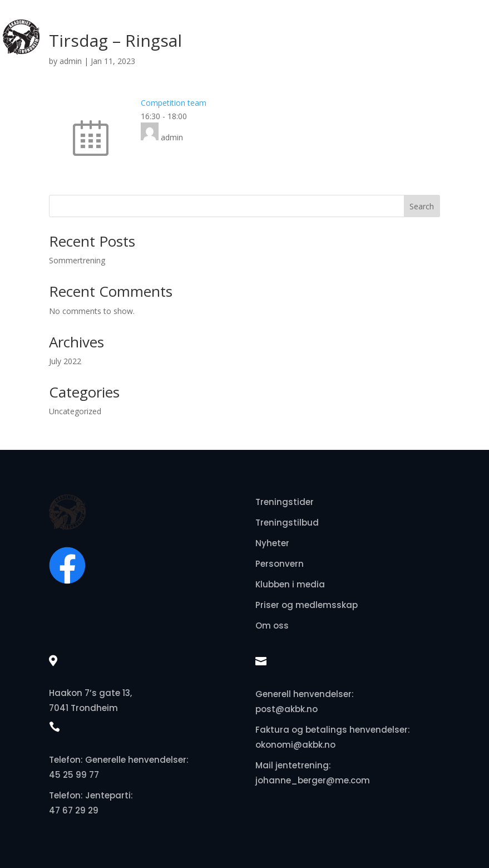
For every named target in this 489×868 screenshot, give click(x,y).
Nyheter (272, 543)
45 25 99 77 (74, 775)
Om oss (272, 626)
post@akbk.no (287, 709)
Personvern (280, 564)
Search (422, 206)
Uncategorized (75, 411)
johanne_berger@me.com (313, 780)
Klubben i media (290, 584)
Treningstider (285, 502)
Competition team (174, 103)
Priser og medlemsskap (307, 605)
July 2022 (65, 361)
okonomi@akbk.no (295, 745)
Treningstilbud (287, 523)
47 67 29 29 (74, 810)
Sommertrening (77, 260)
